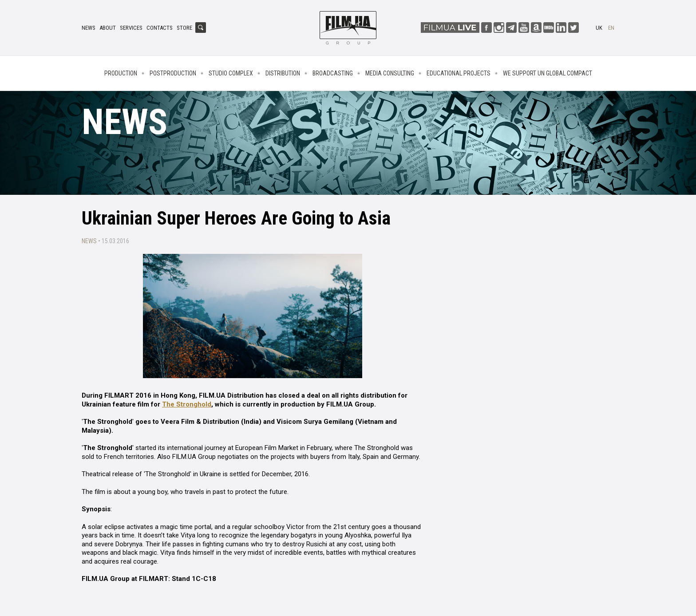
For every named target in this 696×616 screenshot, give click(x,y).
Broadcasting (333, 73)
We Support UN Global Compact (548, 73)
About (108, 28)
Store (184, 28)
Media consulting (390, 73)
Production (121, 73)
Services (131, 28)
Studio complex (231, 73)
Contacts (160, 28)
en (611, 28)
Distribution (283, 73)
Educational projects (459, 73)
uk (599, 28)
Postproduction (173, 73)
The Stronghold (187, 404)
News (89, 28)
